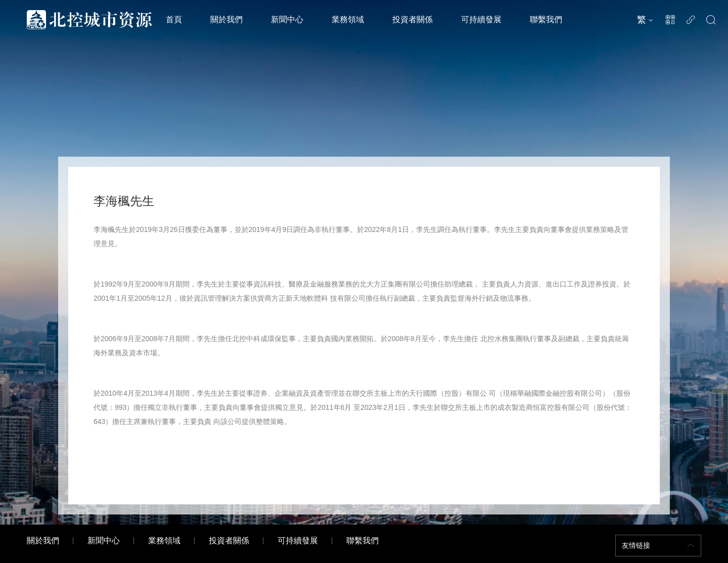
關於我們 (226, 19)
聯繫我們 (546, 19)
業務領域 (348, 19)
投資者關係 (413, 19)
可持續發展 (481, 19)
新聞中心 (287, 19)
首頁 (174, 19)
